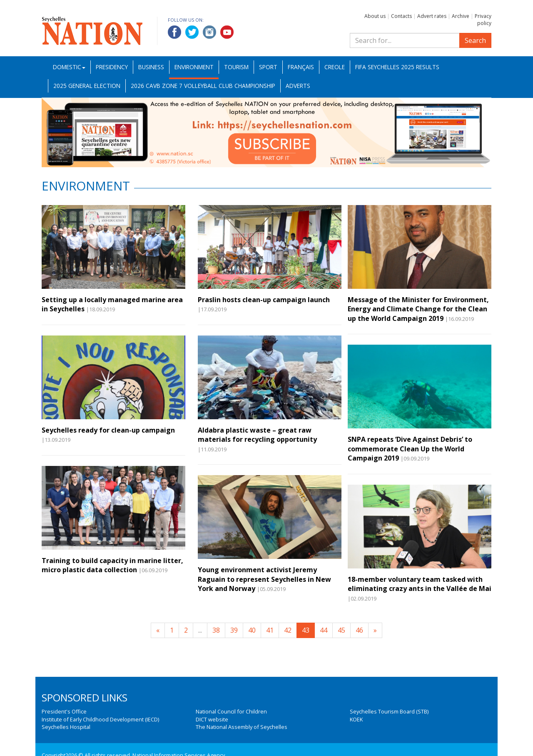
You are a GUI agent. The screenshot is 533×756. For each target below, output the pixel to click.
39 (234, 630)
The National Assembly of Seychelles (242, 727)
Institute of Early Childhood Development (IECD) (100, 719)
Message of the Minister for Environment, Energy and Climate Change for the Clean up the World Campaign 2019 (418, 309)
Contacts (401, 16)
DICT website (212, 719)
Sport (268, 67)
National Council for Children (231, 711)
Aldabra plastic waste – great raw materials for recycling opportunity (257, 435)
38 (216, 630)
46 (359, 630)
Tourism (236, 67)
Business (151, 67)
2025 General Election (87, 86)
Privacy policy (483, 20)
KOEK (356, 719)
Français (301, 67)
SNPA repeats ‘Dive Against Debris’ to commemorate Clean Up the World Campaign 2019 (410, 449)
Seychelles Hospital (66, 727)
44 (324, 630)
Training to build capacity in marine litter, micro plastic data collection (112, 565)
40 (252, 630)
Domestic (69, 67)
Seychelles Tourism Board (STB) (389, 711)
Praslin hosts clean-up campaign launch (264, 300)
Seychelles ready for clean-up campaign (108, 430)
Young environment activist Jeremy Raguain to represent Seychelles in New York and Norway (264, 579)
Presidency (112, 67)
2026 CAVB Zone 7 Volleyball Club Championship (203, 86)
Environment (194, 67)
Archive (461, 16)
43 (306, 630)
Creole (335, 67)
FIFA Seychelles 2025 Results (397, 67)
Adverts (298, 86)
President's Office (64, 711)
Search (475, 40)
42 (288, 630)
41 (270, 630)
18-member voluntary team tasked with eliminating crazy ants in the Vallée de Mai (420, 584)
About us (375, 16)
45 (341, 630)
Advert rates (432, 16)
